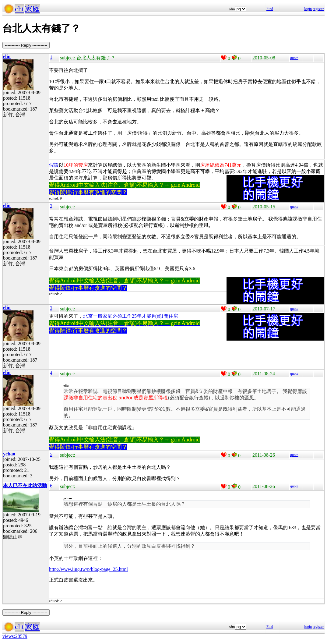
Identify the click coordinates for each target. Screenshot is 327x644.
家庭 (32, 9)
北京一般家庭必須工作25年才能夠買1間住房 (131, 316)
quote (294, 58)
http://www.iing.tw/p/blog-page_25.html (88, 569)
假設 (54, 165)
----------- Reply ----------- (26, 45)
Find (270, 9)
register (318, 9)
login (308, 9)
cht (19, 9)
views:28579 (15, 636)
